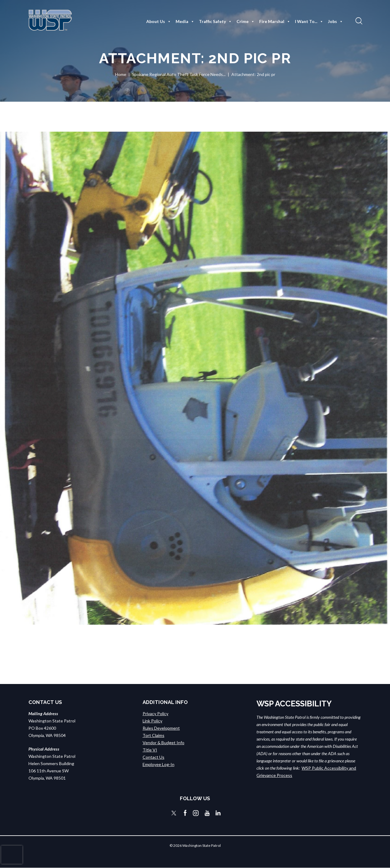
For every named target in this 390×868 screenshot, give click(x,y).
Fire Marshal (275, 21)
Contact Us (154, 757)
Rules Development (161, 728)
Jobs (335, 21)
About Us (159, 21)
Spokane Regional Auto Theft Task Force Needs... (179, 74)
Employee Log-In (159, 764)
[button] (358, 21)
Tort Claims (154, 735)
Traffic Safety (215, 21)
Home (121, 74)
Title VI (150, 750)
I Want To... (309, 21)
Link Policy (152, 720)
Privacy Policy (155, 713)
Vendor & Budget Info (164, 742)
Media (185, 21)
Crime (246, 21)
